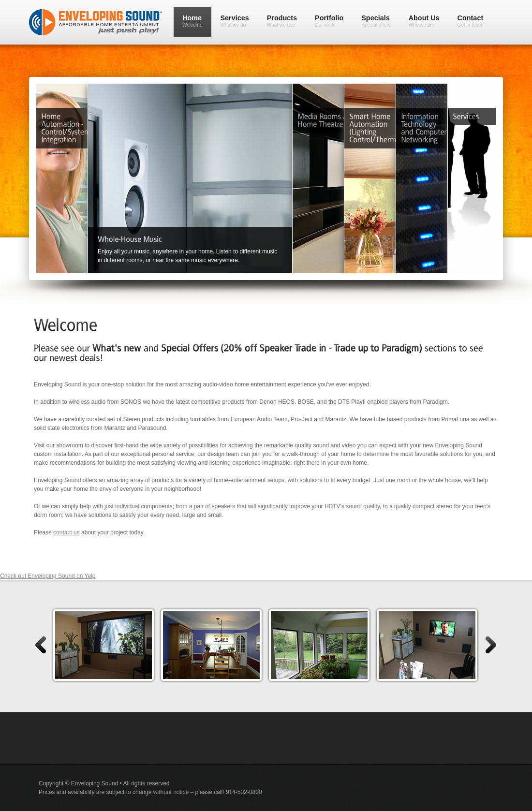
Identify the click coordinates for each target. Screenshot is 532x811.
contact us (66, 532)
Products (282, 21)
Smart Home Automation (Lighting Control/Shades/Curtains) (391, 106)
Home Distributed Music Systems (211, 106)
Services (235, 21)
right (492, 645)
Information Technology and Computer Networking (443, 106)
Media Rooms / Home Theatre (339, 106)
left (40, 645)
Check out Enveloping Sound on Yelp (48, 576)
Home (192, 21)
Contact (471, 21)
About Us (424, 21)
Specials (376, 21)
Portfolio (329, 21)
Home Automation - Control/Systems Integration (83, 106)
